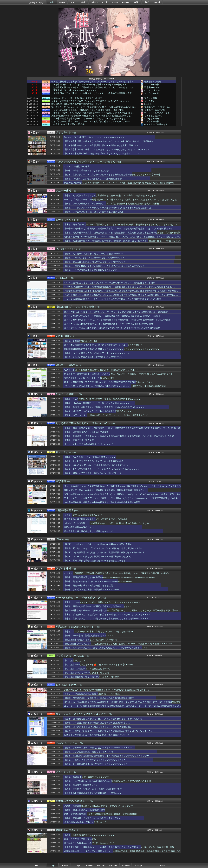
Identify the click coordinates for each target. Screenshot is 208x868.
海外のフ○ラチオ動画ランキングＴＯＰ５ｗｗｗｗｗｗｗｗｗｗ (94, 137)
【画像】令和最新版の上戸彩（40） (81, 341)
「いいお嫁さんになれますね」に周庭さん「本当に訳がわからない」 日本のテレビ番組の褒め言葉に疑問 (115, 386)
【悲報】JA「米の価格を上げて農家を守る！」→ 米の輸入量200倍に (98, 727)
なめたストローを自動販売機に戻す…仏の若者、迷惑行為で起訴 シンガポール (101, 370)
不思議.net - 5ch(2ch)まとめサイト (75, 627)
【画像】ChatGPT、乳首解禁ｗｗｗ (81, 785)
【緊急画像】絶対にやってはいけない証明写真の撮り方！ (92, 640)
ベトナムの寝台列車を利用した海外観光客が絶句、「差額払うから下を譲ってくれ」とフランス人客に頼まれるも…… (120, 287)
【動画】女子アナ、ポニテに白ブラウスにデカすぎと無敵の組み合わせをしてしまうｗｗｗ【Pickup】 (113, 175)
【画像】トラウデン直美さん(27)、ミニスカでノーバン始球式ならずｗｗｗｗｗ (102, 469)
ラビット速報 (63, 568)
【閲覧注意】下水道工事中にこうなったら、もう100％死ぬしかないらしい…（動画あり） (107, 149)
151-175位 (126, 866)
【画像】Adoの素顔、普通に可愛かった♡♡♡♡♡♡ (89, 636)
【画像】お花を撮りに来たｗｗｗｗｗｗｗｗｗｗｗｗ (90, 835)
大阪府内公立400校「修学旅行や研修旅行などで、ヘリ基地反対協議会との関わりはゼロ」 (107, 690)
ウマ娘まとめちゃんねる (70, 656)
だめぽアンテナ (37, 3)
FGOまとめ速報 (152, 119)
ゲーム (115, 2)
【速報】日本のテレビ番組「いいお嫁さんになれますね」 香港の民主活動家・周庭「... (93, 93)
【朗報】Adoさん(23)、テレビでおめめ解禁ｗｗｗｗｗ (90, 457)
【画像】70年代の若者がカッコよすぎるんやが (86, 171)
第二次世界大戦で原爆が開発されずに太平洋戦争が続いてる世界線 (96, 519)
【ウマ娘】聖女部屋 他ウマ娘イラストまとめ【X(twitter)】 (93, 677)
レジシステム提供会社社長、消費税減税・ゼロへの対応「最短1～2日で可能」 (88, 110)
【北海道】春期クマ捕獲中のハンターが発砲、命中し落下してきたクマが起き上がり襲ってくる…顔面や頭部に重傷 (119, 847)
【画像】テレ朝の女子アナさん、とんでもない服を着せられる (94, 461)
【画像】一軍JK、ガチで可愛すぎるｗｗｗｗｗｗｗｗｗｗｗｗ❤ (95, 760)
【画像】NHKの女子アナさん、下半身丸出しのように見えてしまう (96, 465)
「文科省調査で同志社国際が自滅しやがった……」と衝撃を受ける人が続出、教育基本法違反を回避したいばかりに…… (121, 295)
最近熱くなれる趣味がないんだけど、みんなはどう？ (90, 843)
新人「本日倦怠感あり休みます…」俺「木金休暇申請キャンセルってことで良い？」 (104, 345)
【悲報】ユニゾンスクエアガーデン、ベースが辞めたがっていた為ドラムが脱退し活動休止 (107, 208)
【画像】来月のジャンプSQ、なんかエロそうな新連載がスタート (95, 789)
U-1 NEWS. (62, 278)
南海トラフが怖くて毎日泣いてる (80, 839)
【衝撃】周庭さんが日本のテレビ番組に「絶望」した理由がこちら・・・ (99, 606)
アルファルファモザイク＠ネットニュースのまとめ (85, 161)
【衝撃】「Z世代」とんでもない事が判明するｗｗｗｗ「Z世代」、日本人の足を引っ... (93, 113)
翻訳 (147, 2)
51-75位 (77, 866)
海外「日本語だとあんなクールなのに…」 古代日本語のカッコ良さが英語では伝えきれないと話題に (112, 316)
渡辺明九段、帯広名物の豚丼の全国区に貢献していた (77, 104)
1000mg (60, 539)
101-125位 (101, 866)
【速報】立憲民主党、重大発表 (79, 440)
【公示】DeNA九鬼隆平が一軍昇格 (68, 124)
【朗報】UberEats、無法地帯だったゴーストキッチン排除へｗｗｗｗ (97, 403)
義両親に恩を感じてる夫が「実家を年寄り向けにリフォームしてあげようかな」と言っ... (93, 82)
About (162, 866)
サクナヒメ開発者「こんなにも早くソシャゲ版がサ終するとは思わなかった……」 (91, 101)
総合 (52, 2)
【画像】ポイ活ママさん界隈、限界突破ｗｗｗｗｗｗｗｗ (92, 590)
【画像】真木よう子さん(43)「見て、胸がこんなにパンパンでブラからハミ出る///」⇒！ (106, 648)
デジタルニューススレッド (157, 113)
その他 (157, 2)
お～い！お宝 (63, 452)
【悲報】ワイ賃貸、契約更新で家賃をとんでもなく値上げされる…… (97, 723)
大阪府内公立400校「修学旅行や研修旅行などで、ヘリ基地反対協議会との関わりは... (92, 116)
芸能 (83, 2)
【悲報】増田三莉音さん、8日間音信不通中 (85, 810)
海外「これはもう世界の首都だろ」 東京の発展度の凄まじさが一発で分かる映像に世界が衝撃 (109, 324)
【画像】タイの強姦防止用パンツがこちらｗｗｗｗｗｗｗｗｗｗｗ (96, 764)
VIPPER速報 (63, 336)
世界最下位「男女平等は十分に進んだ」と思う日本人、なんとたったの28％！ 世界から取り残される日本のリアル (118, 374)
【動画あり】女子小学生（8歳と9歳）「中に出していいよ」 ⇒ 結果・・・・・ (102, 154)
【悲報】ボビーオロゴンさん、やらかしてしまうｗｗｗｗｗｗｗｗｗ (97, 353)
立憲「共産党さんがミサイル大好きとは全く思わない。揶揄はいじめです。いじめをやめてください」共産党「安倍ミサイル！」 (122, 496)
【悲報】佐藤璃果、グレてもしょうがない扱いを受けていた (93, 818)
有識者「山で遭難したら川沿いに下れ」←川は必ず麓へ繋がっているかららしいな (103, 719)
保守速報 (61, 481)
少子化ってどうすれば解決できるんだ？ (83, 515)
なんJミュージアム (66, 743)
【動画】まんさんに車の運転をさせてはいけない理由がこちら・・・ (97, 357)
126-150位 (113, 866)
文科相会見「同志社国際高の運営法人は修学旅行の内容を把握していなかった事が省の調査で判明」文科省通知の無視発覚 (122, 702)
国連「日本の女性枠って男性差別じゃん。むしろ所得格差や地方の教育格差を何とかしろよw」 (109, 382)
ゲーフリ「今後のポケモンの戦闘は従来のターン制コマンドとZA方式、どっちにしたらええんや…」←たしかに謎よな (121, 200)
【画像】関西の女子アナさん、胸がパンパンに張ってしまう (93, 473)
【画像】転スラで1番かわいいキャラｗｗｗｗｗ (74, 90)
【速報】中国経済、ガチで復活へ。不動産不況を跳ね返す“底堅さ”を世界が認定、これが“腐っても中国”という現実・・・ (122, 436)
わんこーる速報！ (153, 84)
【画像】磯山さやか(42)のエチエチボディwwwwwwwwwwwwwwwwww (98, 581)
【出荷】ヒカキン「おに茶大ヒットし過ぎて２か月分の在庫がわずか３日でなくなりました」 (109, 731)
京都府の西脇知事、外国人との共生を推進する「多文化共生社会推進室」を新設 (102, 502)
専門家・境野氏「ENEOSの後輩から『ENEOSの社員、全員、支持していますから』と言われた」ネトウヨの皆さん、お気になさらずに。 (122, 238)
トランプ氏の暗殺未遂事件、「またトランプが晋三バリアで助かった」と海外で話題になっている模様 (113, 299)
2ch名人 (148, 104)
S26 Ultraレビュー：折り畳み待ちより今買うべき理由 (77, 98)
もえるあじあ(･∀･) (153, 116)
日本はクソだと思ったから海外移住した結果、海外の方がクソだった (97, 735)
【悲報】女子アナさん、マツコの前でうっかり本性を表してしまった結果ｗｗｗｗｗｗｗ (106, 619)
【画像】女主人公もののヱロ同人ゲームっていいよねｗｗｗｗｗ (95, 262)
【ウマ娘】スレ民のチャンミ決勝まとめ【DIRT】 (88, 669)
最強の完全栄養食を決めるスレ (79, 527)
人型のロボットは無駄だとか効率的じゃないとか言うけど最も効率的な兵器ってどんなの (106, 523)
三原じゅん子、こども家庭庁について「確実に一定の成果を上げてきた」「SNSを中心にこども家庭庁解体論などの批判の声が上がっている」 (122, 500)
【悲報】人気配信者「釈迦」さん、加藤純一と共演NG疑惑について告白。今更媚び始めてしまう (110, 195)
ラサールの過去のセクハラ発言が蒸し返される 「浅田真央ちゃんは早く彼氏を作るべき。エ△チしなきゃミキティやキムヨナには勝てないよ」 (123, 488)
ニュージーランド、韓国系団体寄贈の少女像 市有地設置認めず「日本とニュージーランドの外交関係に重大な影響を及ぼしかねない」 (123, 707)
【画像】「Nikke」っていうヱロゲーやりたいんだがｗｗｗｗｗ (94, 258)
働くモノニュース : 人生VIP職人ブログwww (81, 714)
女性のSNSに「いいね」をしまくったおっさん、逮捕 (89, 378)
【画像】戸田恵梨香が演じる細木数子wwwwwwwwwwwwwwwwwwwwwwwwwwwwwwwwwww (110, 577)
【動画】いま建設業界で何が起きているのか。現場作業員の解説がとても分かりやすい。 (106, 552)
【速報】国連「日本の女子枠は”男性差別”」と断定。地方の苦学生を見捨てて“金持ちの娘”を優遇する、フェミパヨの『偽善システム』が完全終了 (122, 430)
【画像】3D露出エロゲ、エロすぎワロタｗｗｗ (87, 777)
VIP (73, 2)
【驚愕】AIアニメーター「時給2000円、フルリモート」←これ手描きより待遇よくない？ (107, 415)
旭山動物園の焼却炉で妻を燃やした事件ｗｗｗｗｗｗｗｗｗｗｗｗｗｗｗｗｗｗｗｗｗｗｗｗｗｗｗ (112, 349)
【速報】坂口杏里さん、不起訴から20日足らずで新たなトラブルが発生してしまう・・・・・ (109, 615)
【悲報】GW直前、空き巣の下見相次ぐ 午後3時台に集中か (93, 179)
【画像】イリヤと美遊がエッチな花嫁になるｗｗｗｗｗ (91, 270)
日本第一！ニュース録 (155, 110)
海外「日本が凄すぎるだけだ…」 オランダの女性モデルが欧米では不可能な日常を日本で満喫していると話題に (117, 320)
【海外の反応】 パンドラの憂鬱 (75, 307)
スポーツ (94, 2)
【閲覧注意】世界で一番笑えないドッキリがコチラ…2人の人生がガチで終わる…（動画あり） (109, 141)
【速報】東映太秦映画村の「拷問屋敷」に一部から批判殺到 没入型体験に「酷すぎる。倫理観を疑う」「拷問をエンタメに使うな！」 (122, 242)
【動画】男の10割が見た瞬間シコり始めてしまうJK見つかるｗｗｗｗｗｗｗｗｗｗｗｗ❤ (106, 756)
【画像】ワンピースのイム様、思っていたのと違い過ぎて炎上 (94, 212)
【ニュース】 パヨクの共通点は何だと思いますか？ (89, 444)
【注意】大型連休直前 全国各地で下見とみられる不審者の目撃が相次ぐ (99, 698)
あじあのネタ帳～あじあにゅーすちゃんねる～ (83, 423)
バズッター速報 (152, 121)
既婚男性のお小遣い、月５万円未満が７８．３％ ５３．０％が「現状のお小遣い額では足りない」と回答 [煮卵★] (119, 183)
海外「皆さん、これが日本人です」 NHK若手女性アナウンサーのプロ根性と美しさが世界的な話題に (112, 328)
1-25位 (52, 866)
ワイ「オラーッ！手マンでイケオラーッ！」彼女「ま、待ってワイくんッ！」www (91, 122)
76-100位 (89, 866)
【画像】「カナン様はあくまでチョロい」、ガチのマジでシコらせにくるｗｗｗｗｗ (104, 266)
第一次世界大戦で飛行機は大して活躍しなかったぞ (88, 531)
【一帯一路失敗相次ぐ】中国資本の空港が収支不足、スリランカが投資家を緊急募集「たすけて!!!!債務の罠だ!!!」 (118, 229)
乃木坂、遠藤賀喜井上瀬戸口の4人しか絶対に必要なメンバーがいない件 (99, 806)
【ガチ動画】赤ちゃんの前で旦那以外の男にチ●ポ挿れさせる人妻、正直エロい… (103, 145)
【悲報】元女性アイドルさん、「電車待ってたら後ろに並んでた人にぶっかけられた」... (93, 87)
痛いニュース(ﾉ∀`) (66, 365)
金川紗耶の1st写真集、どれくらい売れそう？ (86, 822)
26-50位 (65, 866)
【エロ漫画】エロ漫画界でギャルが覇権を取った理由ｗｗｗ (93, 793)
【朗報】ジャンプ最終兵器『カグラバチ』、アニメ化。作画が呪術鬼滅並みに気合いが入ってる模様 (112, 204)
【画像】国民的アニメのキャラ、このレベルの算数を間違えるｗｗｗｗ (98, 411)
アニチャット (63, 772)
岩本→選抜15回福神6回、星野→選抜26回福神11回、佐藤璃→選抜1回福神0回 (101, 814)
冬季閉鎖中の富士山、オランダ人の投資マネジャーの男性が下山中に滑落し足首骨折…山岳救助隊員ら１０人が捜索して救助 (122, 853)
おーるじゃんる (152, 93)
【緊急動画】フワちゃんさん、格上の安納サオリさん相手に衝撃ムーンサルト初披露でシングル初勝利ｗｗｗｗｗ (118, 644)
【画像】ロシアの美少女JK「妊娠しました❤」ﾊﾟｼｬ (89, 752)
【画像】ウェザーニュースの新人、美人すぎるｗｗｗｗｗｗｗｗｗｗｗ (98, 748)
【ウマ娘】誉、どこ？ (75, 661)
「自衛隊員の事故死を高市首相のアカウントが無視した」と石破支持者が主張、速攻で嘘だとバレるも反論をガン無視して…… (121, 292)
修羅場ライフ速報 (153, 82)
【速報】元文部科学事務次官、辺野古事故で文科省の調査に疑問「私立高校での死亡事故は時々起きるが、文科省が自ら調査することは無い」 (122, 234)
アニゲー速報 (63, 191)
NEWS (62, 2)
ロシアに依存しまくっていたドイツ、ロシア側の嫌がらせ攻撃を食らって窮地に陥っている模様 (110, 283)
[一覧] (74, 133)
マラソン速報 (151, 98)
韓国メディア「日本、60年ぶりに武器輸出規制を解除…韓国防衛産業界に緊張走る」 (104, 490)
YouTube (126, 2)
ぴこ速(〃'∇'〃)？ (153, 90)
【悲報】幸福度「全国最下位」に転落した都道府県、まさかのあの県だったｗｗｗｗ (104, 407)
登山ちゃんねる (65, 830)
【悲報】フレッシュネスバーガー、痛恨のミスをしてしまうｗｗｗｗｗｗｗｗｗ (102, 602)
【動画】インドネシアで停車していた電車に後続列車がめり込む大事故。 (99, 544)
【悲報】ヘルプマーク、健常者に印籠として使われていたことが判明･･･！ (100, 632)
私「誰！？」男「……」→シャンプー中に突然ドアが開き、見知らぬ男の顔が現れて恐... (93, 107)
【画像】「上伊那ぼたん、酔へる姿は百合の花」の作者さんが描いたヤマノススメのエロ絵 (107, 781)
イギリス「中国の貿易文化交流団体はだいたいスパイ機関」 (93, 694)
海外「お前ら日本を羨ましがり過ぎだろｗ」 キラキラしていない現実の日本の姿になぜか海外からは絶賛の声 (116, 312)
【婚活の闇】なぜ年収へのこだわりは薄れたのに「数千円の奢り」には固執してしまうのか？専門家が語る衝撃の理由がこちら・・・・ (122, 612)
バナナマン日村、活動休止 (77, 166)
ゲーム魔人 (150, 101)
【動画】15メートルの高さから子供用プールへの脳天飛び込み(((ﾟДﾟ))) (98, 556)
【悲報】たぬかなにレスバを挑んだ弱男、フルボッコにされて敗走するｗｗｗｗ (102, 399)
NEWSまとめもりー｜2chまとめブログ (78, 597)
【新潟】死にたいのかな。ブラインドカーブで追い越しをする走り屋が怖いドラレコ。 (105, 548)
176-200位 (138, 866)
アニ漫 (104, 2)
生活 (136, 2)
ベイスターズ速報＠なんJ (156, 124)
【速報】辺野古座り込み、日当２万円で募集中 (86, 432)
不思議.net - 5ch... (152, 87)
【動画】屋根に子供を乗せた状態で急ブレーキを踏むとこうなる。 (96, 561)
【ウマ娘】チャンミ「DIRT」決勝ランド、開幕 (87, 673)
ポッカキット (63, 132)
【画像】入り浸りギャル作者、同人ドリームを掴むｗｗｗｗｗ (94, 254)
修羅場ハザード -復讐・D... (157, 107)
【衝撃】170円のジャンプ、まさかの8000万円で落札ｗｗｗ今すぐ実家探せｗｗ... (90, 85)
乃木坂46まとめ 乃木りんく (71, 801)
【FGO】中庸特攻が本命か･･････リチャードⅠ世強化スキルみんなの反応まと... (89, 119)
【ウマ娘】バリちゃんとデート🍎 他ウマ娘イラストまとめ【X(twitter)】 (99, 665)
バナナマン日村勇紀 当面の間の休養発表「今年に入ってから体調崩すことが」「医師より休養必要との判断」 (117, 573)
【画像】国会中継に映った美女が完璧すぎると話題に (90, 585)
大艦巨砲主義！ (65, 510)
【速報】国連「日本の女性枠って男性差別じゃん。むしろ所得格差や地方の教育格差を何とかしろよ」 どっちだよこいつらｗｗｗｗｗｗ (122, 226)
